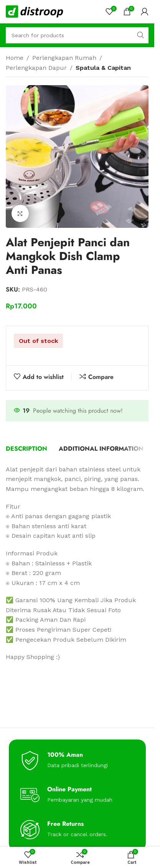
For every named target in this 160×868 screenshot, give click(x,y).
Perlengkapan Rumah (64, 58)
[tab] (26, 449)
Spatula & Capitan (103, 68)
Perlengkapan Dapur (36, 68)
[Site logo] (35, 11)
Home (15, 58)
